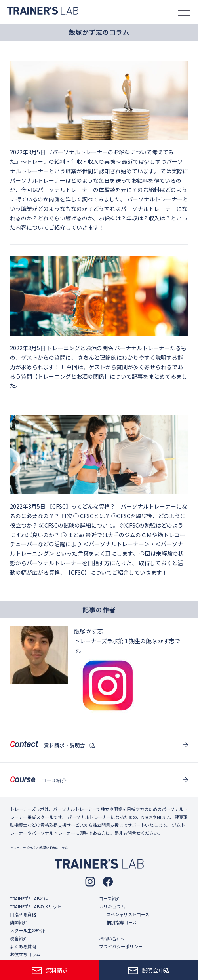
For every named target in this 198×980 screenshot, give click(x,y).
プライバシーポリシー (121, 946)
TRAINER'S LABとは (29, 898)
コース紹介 (110, 898)
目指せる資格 (23, 914)
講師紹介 (19, 922)
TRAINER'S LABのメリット (36, 906)
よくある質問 (23, 946)
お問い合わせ (112, 938)
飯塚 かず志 (89, 631)
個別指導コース (122, 922)
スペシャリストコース (128, 914)
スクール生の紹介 (27, 930)
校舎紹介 (19, 938)
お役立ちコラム (25, 954)
